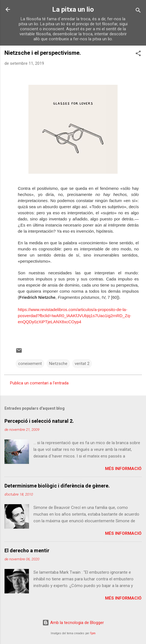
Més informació (123, 469)
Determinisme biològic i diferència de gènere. (57, 486)
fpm (93, 633)
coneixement (30, 364)
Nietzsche (58, 364)
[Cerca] (138, 11)
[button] (138, 54)
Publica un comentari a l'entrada (39, 383)
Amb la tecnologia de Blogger (73, 623)
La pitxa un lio (73, 9)
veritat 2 (82, 364)
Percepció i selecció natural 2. (39, 421)
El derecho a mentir (27, 550)
